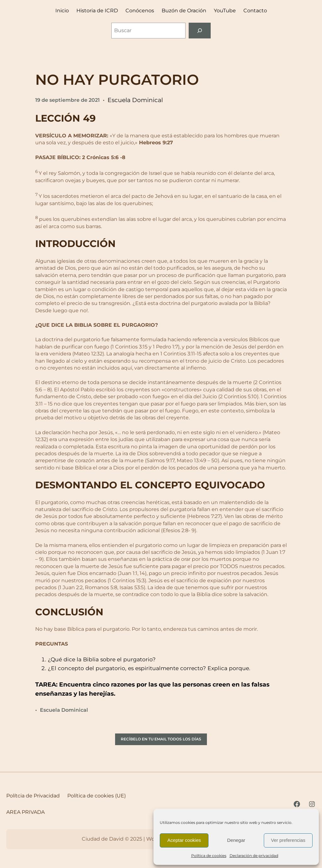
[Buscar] (200, 30)
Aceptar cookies (184, 840)
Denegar (236, 840)
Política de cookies (209, 856)
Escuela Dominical (135, 100)
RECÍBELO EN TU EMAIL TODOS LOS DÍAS (161, 739)
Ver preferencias (288, 840)
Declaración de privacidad (254, 856)
